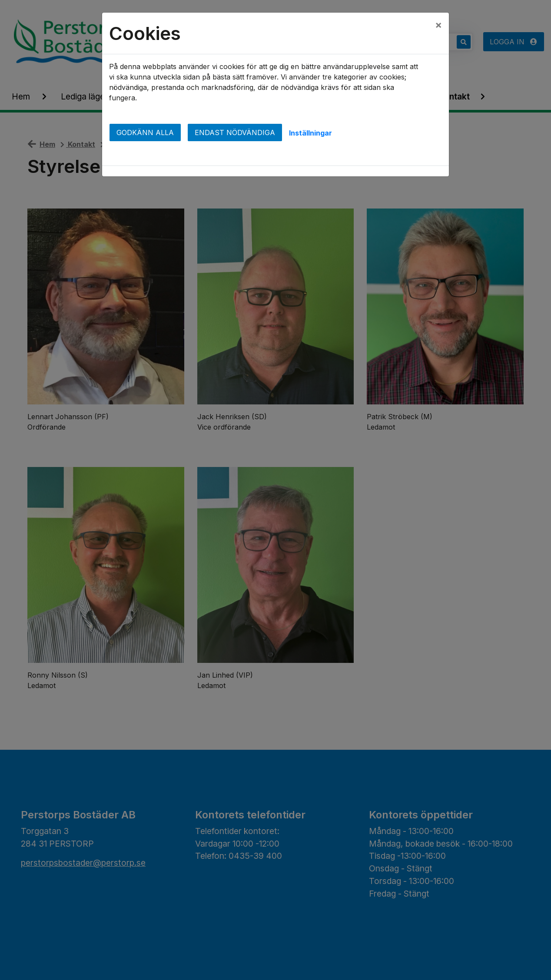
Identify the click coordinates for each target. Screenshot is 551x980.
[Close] (438, 25)
